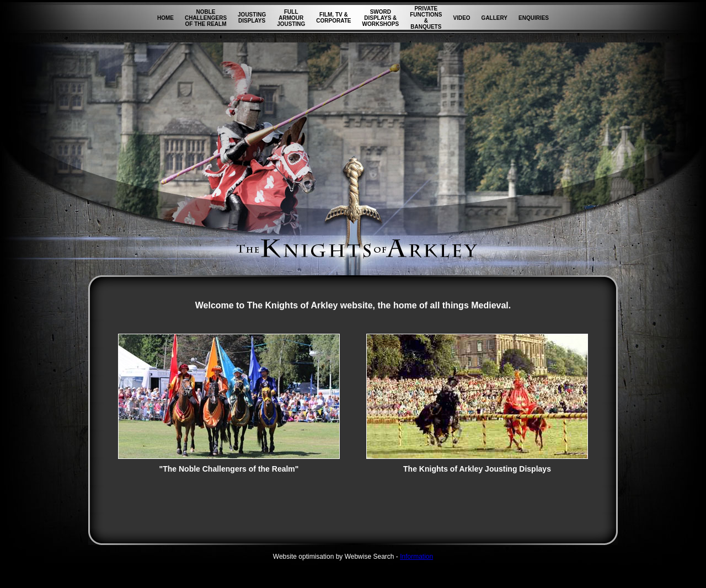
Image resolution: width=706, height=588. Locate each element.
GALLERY (494, 18)
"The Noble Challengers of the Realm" (229, 465)
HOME (165, 18)
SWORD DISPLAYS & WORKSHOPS (380, 18)
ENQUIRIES (534, 18)
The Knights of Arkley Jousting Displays (477, 465)
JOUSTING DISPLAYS (252, 18)
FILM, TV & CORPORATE (333, 18)
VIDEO (461, 18)
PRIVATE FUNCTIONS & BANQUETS (426, 18)
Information (416, 557)
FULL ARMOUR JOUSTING (291, 18)
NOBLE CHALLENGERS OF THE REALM (206, 18)
